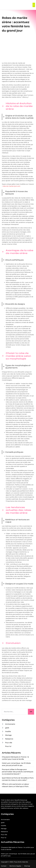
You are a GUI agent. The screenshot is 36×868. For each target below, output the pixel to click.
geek (7, 728)
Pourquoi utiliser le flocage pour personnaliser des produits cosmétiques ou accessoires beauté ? (18, 772)
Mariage (8, 735)
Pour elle (9, 743)
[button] (34, 5)
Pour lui (8, 746)
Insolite (8, 731)
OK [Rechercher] (31, 712)
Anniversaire (10, 724)
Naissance (9, 739)
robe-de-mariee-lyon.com (11, 186)
